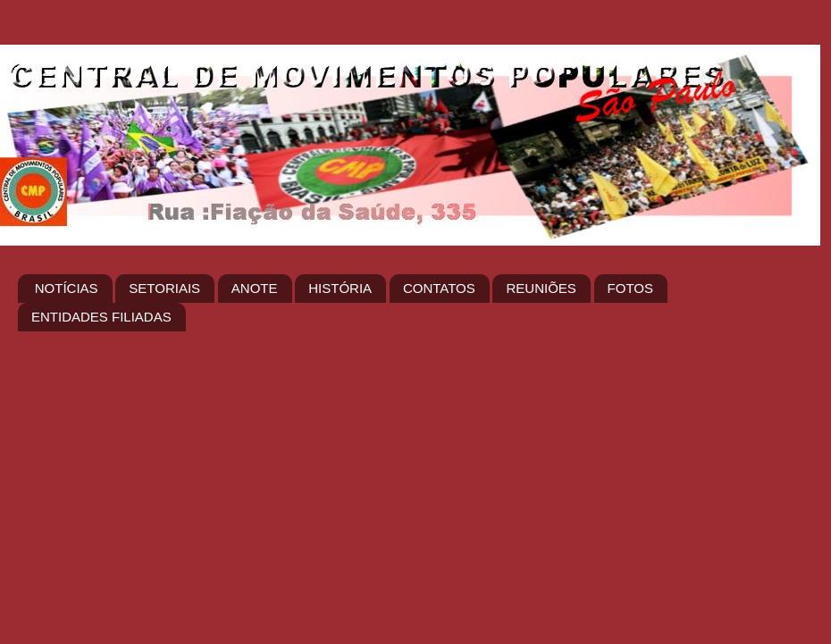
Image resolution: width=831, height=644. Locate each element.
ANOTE (255, 288)
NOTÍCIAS (67, 288)
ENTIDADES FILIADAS (101, 317)
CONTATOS (439, 288)
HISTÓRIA (340, 288)
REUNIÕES (541, 288)
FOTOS (630, 288)
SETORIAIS (164, 288)
